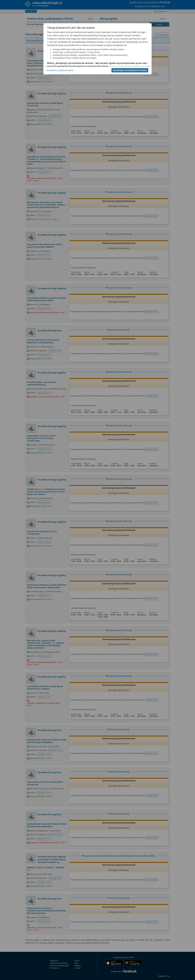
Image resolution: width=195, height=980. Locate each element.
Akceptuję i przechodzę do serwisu (130, 70)
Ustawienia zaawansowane (60, 70)
